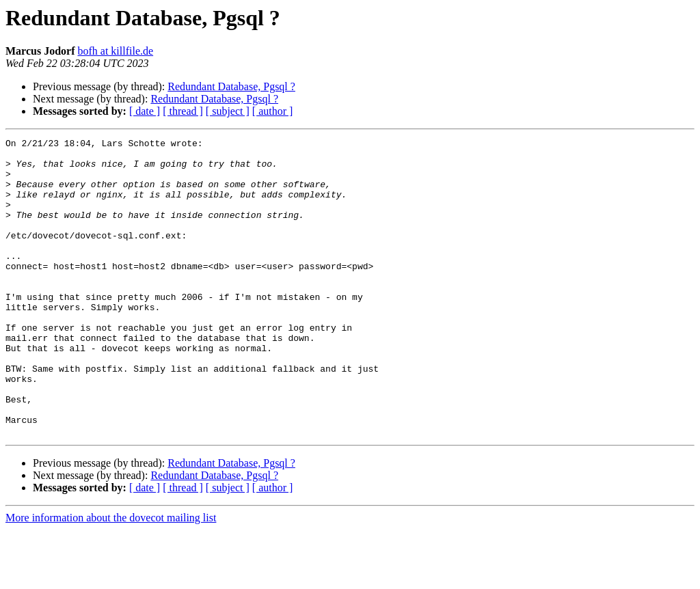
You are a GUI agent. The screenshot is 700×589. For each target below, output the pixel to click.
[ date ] (145, 111)
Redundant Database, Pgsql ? (231, 86)
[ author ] (273, 111)
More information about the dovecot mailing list (111, 577)
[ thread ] (183, 111)
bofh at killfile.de (115, 51)
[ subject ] (228, 111)
